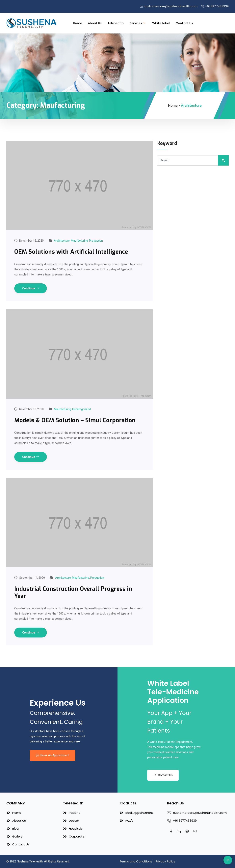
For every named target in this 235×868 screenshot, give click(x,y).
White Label (162, 23)
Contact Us (185, 23)
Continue (31, 288)
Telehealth (116, 23)
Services (138, 23)
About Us (94, 23)
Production (96, 241)
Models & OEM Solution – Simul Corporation (76, 420)
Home (77, 23)
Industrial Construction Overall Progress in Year (74, 592)
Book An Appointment (52, 755)
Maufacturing (79, 241)
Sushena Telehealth (30, 861)
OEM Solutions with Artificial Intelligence (72, 252)
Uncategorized (81, 409)
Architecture (62, 241)
